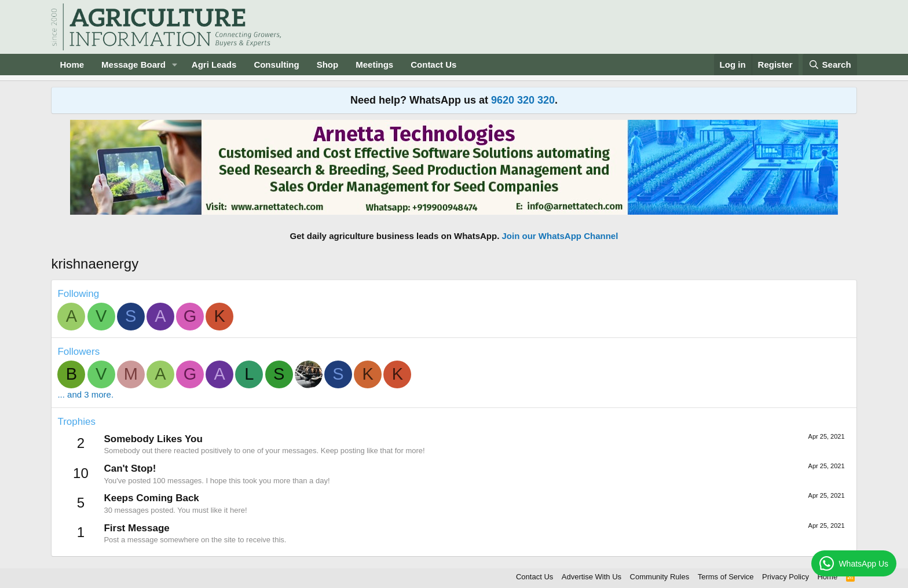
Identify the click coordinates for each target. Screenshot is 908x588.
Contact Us (433, 65)
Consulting (276, 65)
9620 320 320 (523, 100)
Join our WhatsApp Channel (560, 236)
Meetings (374, 65)
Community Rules (660, 577)
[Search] (830, 65)
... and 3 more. (85, 394)
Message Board (133, 65)
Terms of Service (726, 577)
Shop (328, 65)
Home (72, 65)
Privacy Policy (786, 577)
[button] (175, 65)
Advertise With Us (592, 577)
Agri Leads (214, 65)
